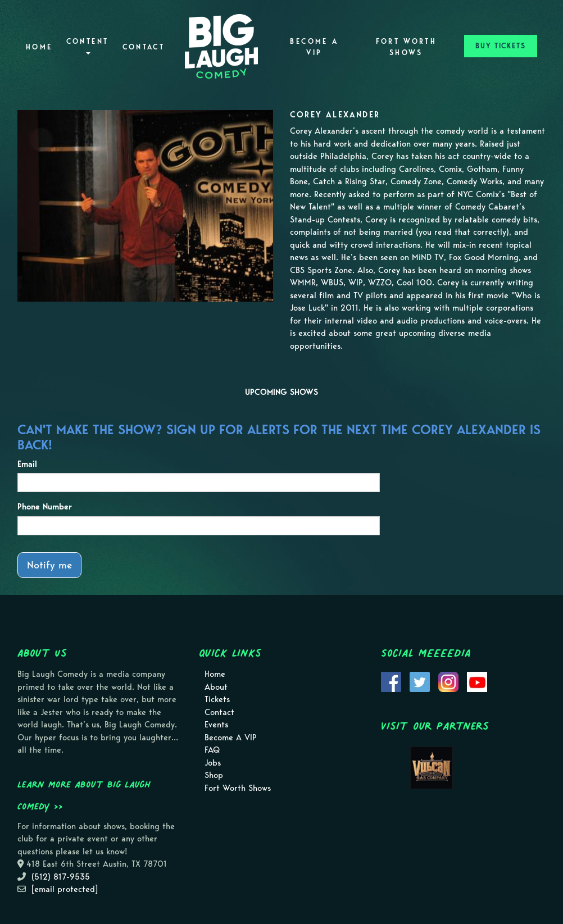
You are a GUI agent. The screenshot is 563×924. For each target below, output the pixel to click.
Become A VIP (314, 47)
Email (27, 464)
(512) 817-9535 (61, 877)
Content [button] (88, 46)
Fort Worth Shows (407, 47)
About (216, 687)
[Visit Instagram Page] (448, 681)
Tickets (217, 699)
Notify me (49, 565)
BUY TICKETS (501, 46)
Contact (144, 47)
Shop (214, 775)
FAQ (212, 750)
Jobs (213, 763)
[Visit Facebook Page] (391, 681)
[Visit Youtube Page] (477, 681)
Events (216, 725)
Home (39, 47)
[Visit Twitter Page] (420, 681)
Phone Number (45, 507)
